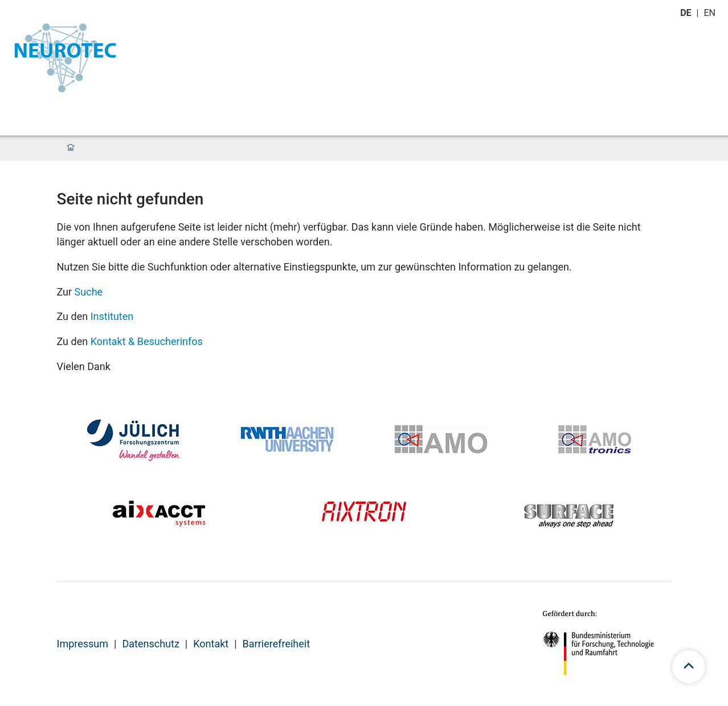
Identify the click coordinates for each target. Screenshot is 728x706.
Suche (89, 292)
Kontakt (211, 644)
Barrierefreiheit (276, 644)
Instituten (112, 316)
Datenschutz (150, 644)
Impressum (83, 644)
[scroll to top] (689, 667)
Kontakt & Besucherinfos (147, 341)
